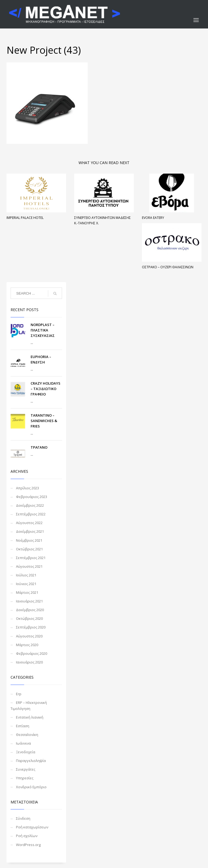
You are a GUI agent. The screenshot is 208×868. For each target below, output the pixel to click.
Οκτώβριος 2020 (29, 618)
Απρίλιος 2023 (27, 488)
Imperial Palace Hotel (25, 218)
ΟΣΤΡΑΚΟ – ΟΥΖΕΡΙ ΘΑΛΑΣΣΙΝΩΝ (168, 267)
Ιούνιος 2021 (26, 584)
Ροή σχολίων (27, 836)
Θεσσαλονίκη (27, 735)
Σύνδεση (23, 818)
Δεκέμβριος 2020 (30, 610)
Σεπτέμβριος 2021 (31, 558)
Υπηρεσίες (25, 778)
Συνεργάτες (26, 769)
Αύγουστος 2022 (29, 523)
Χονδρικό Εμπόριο (31, 787)
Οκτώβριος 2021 (29, 549)
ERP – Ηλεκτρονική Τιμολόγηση (29, 706)
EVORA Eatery (153, 218)
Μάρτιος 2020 (27, 645)
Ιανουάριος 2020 (29, 662)
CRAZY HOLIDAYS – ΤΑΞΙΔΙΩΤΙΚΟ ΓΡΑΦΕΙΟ (45, 389)
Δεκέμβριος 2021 (30, 531)
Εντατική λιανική (30, 717)
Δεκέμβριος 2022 (30, 505)
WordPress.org (28, 845)
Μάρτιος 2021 (27, 592)
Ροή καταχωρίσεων (32, 827)
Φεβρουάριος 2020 (32, 653)
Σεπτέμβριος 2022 (31, 514)
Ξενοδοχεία (26, 752)
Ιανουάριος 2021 (29, 601)
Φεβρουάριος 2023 (32, 497)
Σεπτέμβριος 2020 (31, 627)
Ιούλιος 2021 (26, 575)
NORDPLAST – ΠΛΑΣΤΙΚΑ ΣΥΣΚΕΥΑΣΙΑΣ (43, 330)
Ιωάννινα (23, 743)
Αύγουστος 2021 (29, 566)
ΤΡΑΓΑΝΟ (39, 447)
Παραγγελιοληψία (31, 761)
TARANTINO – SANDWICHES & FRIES (44, 421)
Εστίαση (23, 726)
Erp (19, 694)
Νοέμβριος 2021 (29, 540)
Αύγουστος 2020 (29, 636)
